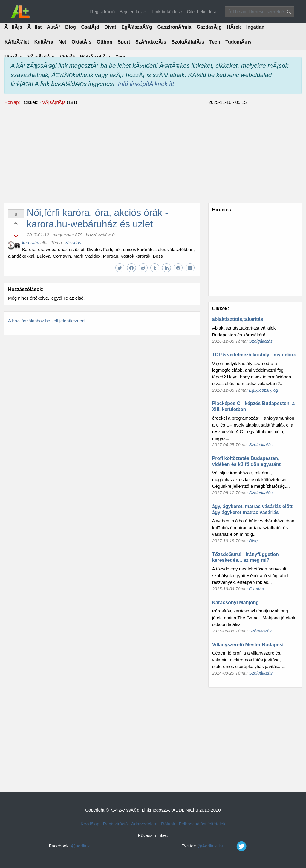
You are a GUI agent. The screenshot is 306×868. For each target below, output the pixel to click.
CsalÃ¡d (90, 27)
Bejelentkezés (133, 11)
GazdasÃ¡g (209, 27)
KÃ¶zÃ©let (17, 42)
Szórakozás (260, 631)
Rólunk (168, 824)
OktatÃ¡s (81, 42)
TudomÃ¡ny (238, 42)
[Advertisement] (153, 153)
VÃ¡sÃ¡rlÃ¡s (54, 102)
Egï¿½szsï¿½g (264, 390)
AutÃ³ (53, 27)
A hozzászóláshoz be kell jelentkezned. (47, 321)
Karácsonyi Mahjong (235, 602)
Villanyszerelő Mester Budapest (248, 645)
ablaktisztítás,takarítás (238, 319)
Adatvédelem (144, 824)
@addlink (81, 846)
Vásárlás (73, 243)
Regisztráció (103, 11)
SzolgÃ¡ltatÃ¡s (188, 42)
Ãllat (35, 27)
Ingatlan (255, 27)
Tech (215, 42)
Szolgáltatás (261, 341)
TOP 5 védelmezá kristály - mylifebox (254, 355)
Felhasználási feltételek (202, 824)
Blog (71, 27)
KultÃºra (44, 42)
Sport (124, 42)
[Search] (260, 12)
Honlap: (12, 102)
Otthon (105, 42)
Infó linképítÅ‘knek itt (146, 84)
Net (62, 42)
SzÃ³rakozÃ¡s (151, 42)
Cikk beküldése (202, 11)
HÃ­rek (234, 27)
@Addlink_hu (227, 846)
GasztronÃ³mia (174, 27)
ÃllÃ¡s (13, 27)
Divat (110, 27)
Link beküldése (167, 11)
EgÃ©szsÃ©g (137, 27)
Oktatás (256, 589)
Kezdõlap (90, 824)
